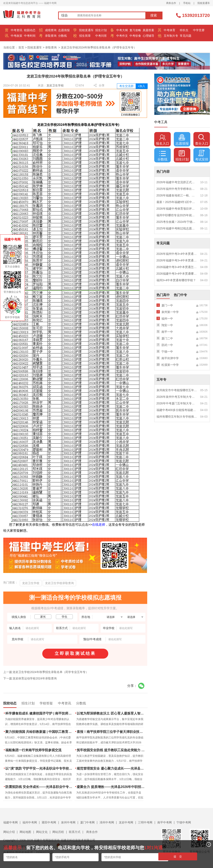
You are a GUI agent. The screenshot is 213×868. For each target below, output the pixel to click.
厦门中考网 (87, 822)
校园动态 (30, 30)
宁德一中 (167, 352)
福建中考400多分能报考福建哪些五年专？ (177, 410)
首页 (21, 47)
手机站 (187, 3)
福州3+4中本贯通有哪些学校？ (176, 280)
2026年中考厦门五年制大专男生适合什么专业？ (177, 403)
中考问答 (101, 36)
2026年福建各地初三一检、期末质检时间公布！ (177, 195)
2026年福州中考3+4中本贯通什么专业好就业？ (177, 254)
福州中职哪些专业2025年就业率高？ (177, 215)
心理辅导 (148, 36)
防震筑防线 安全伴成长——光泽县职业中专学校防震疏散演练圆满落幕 (40, 787)
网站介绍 (9, 832)
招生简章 (85, 36)
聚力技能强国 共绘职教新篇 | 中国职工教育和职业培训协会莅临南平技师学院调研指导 (40, 732)
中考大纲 (122, 30)
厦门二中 (167, 338)
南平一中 (167, 332)
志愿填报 (64, 30)
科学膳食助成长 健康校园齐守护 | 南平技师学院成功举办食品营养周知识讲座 (40, 713)
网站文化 (42, 832)
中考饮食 (135, 36)
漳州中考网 (107, 822)
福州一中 (167, 319)
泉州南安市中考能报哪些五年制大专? (177, 390)
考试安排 (202, 156)
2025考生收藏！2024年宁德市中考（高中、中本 (177, 222)
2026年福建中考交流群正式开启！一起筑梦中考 (177, 182)
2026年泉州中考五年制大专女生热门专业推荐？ (177, 397)
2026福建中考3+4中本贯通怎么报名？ (177, 267)
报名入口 (162, 140)
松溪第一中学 (170, 365)
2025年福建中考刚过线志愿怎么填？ (177, 228)
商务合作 (171, 3)
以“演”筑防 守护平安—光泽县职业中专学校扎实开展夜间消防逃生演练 (40, 768)
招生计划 (101, 30)
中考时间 (30, 36)
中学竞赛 (199, 30)
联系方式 (75, 832)
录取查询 (51, 36)
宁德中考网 (184, 822)
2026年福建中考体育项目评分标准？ (177, 209)
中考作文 (122, 36)
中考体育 (169, 30)
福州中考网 (30, 822)
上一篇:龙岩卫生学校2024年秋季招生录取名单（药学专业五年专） (46, 672)
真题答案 (148, 30)
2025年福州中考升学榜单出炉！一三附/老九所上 (177, 189)
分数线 (62, 36)
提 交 (178, 857)
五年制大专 (171, 36)
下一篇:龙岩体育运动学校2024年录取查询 (30, 678)
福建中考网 (11, 822)
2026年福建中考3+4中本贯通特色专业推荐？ (177, 260)
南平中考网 (165, 822)
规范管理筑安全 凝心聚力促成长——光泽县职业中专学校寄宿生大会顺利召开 (111, 768)
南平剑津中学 (170, 358)
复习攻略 (135, 30)
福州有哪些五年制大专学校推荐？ (177, 417)
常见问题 (186, 36)
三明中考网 (145, 822)
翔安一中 (167, 325)
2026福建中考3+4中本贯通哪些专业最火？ (177, 274)
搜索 (154, 15)
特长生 (184, 30)
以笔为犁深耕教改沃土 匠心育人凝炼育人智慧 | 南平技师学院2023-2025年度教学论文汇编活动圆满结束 (111, 713)
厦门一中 (167, 305)
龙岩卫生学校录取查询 (59, 583)
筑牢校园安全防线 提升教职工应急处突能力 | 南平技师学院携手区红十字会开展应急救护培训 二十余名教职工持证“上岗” (111, 750)
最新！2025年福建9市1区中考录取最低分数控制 (177, 202)
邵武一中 (167, 345)
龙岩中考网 (126, 822)
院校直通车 (204, 3)
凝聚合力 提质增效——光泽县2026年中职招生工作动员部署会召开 (111, 787)
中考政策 (16, 36)
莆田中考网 (49, 822)
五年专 (161, 380)
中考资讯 (16, 30)
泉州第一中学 (170, 312)
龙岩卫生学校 (55, 85)
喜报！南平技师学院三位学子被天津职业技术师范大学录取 (111, 732)
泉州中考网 (68, 822)
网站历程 (58, 832)
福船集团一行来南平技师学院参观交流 (33, 750)
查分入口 (202, 140)
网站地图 (25, 832)
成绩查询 (51, 30)
